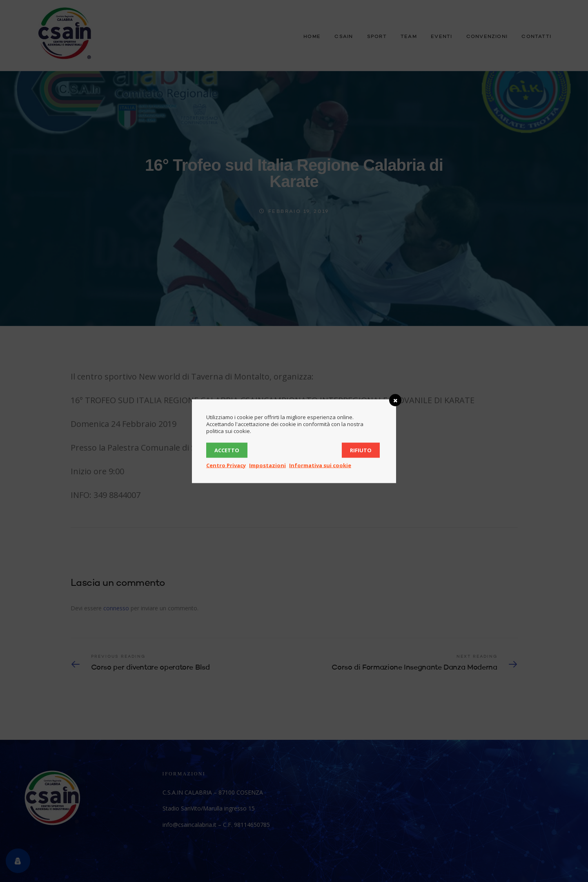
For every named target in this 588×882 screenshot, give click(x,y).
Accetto (227, 450)
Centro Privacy (226, 465)
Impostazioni (267, 465)
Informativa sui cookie (320, 465)
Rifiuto (361, 450)
